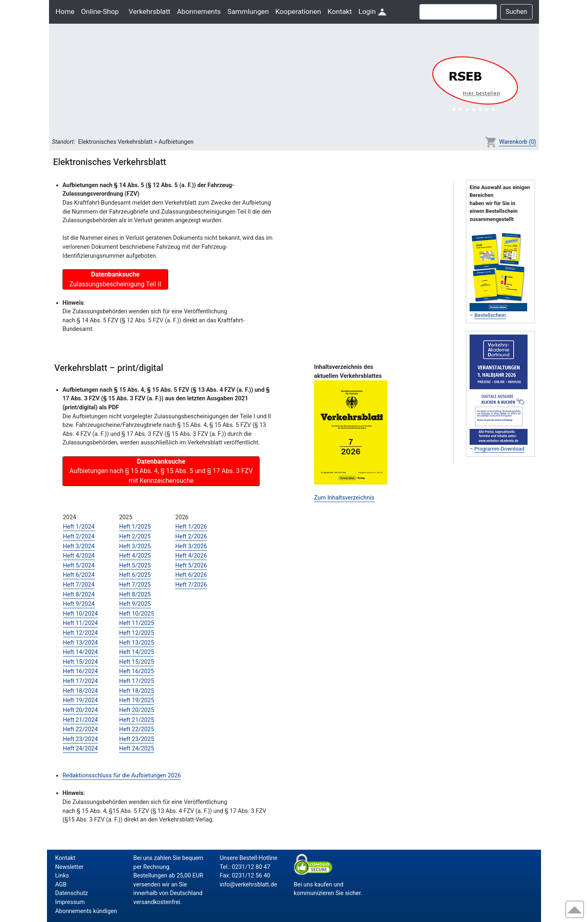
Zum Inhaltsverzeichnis (344, 498)
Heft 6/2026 (191, 575)
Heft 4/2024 (79, 556)
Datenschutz (71, 893)
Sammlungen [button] (248, 11)
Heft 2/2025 (135, 537)
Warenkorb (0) (518, 142)
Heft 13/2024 (80, 643)
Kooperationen (298, 11)
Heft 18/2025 (137, 691)
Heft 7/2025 (135, 585)
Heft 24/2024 (80, 749)
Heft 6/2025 (135, 575)
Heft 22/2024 (80, 729)
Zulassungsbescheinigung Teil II (115, 279)
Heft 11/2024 (80, 623)
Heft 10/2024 (80, 614)
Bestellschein (490, 315)
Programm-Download (499, 449)
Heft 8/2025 (135, 595)
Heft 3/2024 (79, 546)
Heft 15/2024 (80, 662)
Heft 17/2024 (80, 681)
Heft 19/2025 (137, 700)
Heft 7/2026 (191, 585)
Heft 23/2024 (80, 739)
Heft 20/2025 (137, 710)
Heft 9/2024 (79, 604)
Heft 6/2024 (79, 575)
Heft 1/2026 (191, 527)
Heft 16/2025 (137, 671)
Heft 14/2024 (80, 652)
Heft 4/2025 (135, 556)
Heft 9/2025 (135, 604)
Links (62, 876)
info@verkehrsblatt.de (248, 885)
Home (65, 11)
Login (373, 11)
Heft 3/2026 (191, 546)
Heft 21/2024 (80, 720)
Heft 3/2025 (135, 546)
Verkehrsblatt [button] (149, 11)
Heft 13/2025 (137, 643)
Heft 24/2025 (137, 749)
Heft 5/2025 (135, 566)
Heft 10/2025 (137, 614)
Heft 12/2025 (137, 633)
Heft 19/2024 (80, 700)
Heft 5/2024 (79, 566)
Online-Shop (100, 11)
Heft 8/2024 (79, 595)
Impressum (70, 902)
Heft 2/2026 (191, 537)
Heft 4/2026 (191, 556)
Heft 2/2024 (79, 537)
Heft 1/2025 (135, 527)
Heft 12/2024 (80, 633)
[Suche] (458, 12)
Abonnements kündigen (86, 911)
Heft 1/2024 (79, 527)
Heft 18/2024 (80, 691)
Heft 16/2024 (80, 671)
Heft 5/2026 (191, 566)
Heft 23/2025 (137, 739)
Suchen (516, 12)
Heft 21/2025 (137, 720)
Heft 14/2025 (137, 652)
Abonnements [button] (199, 11)
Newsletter (69, 867)
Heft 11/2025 (137, 623)
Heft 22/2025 (137, 729)
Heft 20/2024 (80, 710)
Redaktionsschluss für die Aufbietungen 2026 (122, 776)
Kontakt (340, 11)
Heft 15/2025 (137, 662)
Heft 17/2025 (137, 681)
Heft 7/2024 (79, 585)
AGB (61, 885)
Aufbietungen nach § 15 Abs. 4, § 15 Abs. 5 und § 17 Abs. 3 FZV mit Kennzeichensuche (161, 471)
